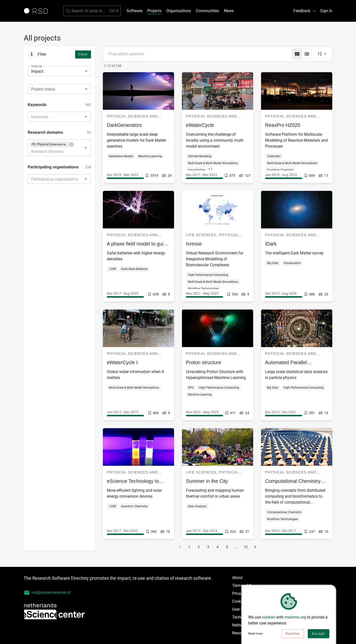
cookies (268, 619)
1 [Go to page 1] (189, 547)
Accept (319, 635)
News (229, 11)
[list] (307, 54)
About (237, 578)
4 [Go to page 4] (218, 547)
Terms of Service (247, 586)
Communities (207, 11)
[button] (52, 144)
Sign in (326, 11)
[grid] (297, 54)
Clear (83, 54)
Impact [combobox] (37, 71)
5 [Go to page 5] (227, 547)
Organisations (179, 11)
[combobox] (59, 89)
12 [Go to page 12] (246, 547)
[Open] (86, 117)
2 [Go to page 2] (199, 547)
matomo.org (295, 619)
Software (134, 11)
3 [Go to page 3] (208, 547)
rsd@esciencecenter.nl (47, 593)
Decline (293, 635)
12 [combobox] (320, 54)
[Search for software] (92, 11)
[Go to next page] (255, 547)
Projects (154, 11)
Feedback (305, 11)
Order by (37, 66)
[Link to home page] (38, 11)
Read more (255, 635)
